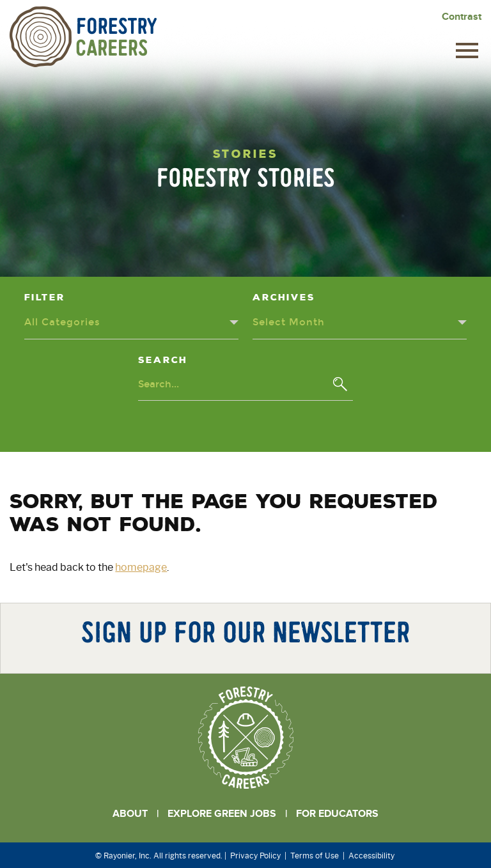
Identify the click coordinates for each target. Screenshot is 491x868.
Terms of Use (315, 854)
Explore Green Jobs (222, 812)
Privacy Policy (255, 854)
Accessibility (371, 854)
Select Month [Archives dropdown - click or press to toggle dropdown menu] (289, 321)
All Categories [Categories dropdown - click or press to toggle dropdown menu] (64, 321)
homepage (141, 566)
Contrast (462, 17)
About (130, 812)
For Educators (337, 812)
